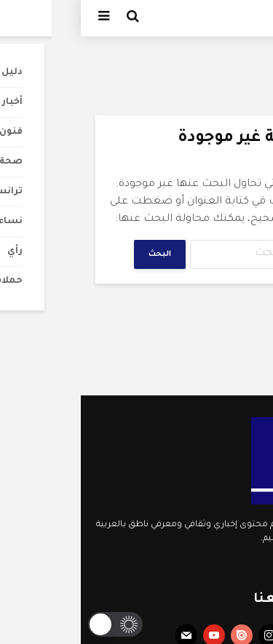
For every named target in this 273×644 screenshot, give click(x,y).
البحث (79, 254)
